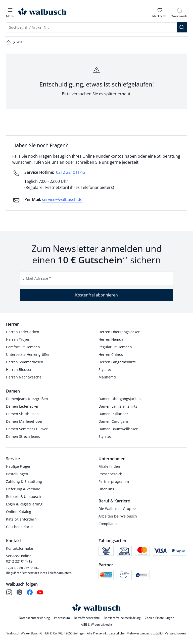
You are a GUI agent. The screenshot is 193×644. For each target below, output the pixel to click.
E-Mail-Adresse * (37, 278)
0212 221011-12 (71, 172)
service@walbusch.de (62, 199)
